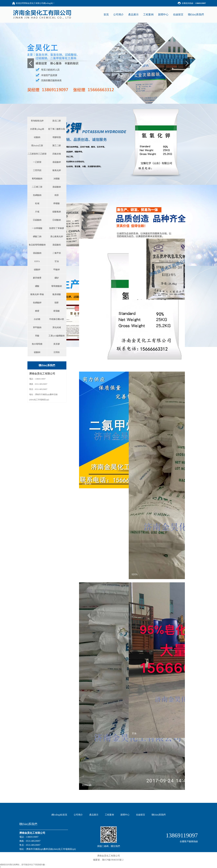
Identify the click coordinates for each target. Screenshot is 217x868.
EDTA (37, 261)
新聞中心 (163, 15)
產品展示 (133, 15)
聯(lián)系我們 (196, 15)
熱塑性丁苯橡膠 (57, 228)
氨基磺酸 (57, 294)
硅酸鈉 (37, 137)
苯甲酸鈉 (37, 327)
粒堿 (37, 203)
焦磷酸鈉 (37, 195)
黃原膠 (57, 344)
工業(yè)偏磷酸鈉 (57, 336)
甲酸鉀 (57, 270)
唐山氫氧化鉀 (57, 236)
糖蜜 (37, 311)
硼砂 (57, 278)
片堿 (37, 212)
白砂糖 (37, 319)
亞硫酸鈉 (37, 220)
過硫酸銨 (57, 245)
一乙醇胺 (37, 162)
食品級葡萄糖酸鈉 (37, 245)
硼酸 (37, 286)
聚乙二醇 (57, 146)
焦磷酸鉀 (37, 303)
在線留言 (178, 15)
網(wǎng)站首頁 (59, 815)
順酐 (57, 303)
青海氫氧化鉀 (37, 121)
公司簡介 (118, 15)
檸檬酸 (57, 203)
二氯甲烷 (57, 253)
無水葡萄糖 (37, 344)
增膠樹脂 (57, 137)
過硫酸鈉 (37, 253)
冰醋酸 (57, 179)
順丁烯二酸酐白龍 (57, 129)
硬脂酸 (57, 311)
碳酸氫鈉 (57, 212)
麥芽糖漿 (37, 278)
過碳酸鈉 (57, 187)
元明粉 (57, 352)
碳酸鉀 (37, 270)
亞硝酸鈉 (57, 220)
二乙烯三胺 (37, 187)
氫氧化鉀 (57, 170)
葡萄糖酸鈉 (37, 179)
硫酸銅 (37, 352)
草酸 (37, 336)
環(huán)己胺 (37, 146)
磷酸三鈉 (37, 236)
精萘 (57, 195)
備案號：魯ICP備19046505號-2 (108, 860)
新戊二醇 (57, 121)
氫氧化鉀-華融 (37, 294)
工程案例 (148, 15)
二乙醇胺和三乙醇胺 (37, 154)
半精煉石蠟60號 (57, 319)
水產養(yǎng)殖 (37, 129)
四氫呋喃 (57, 154)
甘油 (57, 261)
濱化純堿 (57, 327)
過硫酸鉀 (57, 162)
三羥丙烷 (37, 170)
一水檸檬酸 (37, 228)
